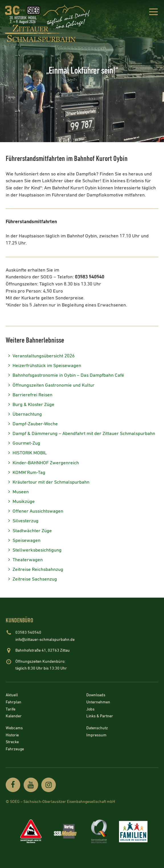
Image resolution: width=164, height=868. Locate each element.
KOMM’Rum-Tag (25, 473)
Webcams (14, 728)
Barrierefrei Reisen (29, 395)
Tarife (11, 709)
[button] (153, 13)
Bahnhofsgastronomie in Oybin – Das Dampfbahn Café (65, 375)
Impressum (96, 735)
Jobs (90, 709)
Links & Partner (100, 716)
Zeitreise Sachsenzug (31, 579)
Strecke (12, 742)
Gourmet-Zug (23, 443)
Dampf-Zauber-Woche (32, 424)
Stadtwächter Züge (29, 531)
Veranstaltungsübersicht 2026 (40, 356)
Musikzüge (20, 502)
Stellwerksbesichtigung (34, 550)
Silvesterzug (22, 521)
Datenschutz (97, 728)
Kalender (14, 716)
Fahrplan (14, 703)
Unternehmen (98, 703)
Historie (12, 735)
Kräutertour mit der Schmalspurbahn (48, 482)
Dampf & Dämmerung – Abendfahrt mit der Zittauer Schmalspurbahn (80, 434)
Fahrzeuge (15, 749)
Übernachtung (24, 414)
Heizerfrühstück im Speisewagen (43, 366)
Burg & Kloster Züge (30, 405)
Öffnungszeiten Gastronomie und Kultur (50, 385)
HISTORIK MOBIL (26, 453)
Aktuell (12, 695)
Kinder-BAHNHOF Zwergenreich (42, 463)
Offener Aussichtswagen (34, 511)
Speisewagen (23, 541)
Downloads (96, 695)
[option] (82, 71)
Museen (17, 492)
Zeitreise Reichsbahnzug (34, 570)
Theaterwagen (24, 560)
